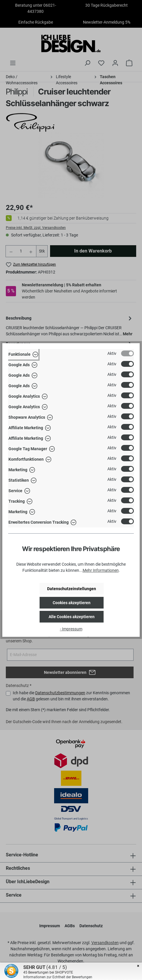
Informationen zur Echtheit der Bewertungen (58, 977)
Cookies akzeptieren (72, 603)
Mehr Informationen (101, 570)
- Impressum (71, 629)
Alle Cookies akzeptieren (72, 617)
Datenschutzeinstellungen (72, 589)
